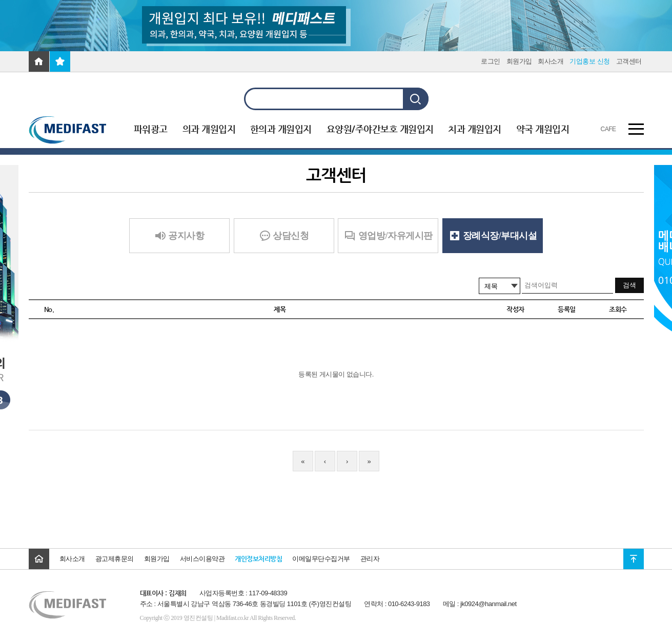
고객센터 (629, 61)
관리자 (370, 559)
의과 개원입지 (209, 129)
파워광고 (151, 129)
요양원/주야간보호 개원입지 (380, 129)
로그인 (491, 61)
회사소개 (551, 61)
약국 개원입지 (543, 129)
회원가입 (519, 61)
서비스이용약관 (202, 559)
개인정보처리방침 (258, 559)
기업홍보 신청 (589, 61)
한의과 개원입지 (281, 129)
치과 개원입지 (475, 129)
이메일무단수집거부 (321, 559)
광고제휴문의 (115, 559)
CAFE (608, 129)
